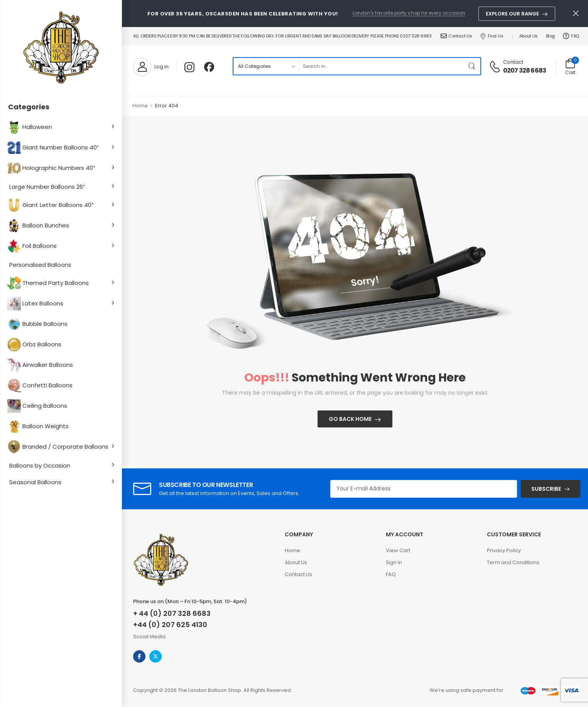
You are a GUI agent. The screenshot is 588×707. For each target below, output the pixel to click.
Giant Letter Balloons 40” (52, 205)
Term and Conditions (513, 562)
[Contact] (496, 66)
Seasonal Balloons (35, 482)
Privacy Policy (504, 550)
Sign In (394, 562)
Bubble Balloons (38, 324)
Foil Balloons (33, 246)
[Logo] (61, 48)
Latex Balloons (36, 304)
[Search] (382, 66)
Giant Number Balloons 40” (54, 148)
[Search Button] (473, 66)
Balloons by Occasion (40, 465)
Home (140, 106)
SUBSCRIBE (546, 489)
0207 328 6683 (525, 71)
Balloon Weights (39, 426)
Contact (513, 62)
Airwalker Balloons (41, 365)
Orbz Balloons (35, 345)
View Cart (398, 550)
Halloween (31, 127)
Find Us (492, 36)
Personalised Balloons (40, 265)
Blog (550, 36)
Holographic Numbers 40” (52, 168)
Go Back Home (350, 419)
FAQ (571, 36)
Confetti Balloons (41, 386)
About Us (529, 36)
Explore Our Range (512, 14)
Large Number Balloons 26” (47, 187)
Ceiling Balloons (38, 406)
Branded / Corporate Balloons (59, 447)
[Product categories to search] (266, 66)
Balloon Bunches (39, 226)
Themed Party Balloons (49, 283)
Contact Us (456, 36)
